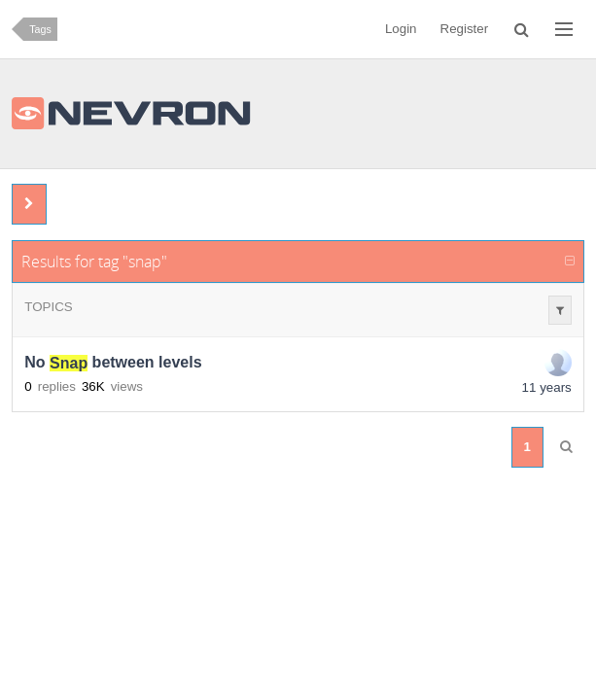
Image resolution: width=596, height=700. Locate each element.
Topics (48, 307)
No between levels (113, 363)
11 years (547, 387)
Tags (40, 29)
